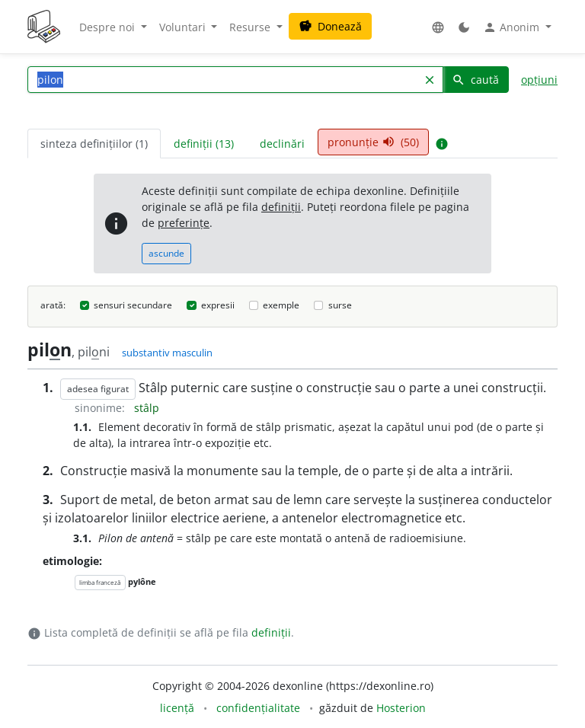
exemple (281, 305)
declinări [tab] (282, 144)
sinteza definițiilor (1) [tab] (94, 144)
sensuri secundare (133, 305)
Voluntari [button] (184, 27)
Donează (330, 26)
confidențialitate (258, 708)
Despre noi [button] (109, 27)
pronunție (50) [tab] (373, 142)
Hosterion (401, 708)
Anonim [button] (513, 27)
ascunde (166, 253)
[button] (438, 27)
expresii (218, 305)
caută (475, 80)
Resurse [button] (251, 27)
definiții (281, 207)
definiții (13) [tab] (204, 144)
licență (177, 708)
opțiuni (539, 80)
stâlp (147, 408)
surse (340, 305)
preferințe (184, 223)
